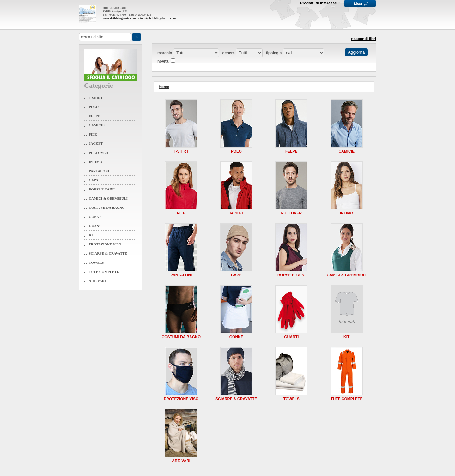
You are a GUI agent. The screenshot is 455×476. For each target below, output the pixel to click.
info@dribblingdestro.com (158, 18)
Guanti (96, 226)
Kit (92, 235)
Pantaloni (99, 171)
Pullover (98, 153)
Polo (94, 107)
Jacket (96, 143)
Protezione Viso (105, 244)
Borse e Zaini (102, 189)
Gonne (95, 217)
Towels (96, 262)
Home (164, 87)
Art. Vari (97, 281)
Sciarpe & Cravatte (108, 253)
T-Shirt (96, 98)
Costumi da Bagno (107, 208)
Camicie (97, 125)
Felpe (94, 116)
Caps (93, 180)
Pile (93, 134)
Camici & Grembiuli (108, 198)
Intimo (96, 162)
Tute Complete (104, 272)
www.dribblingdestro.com (120, 18)
